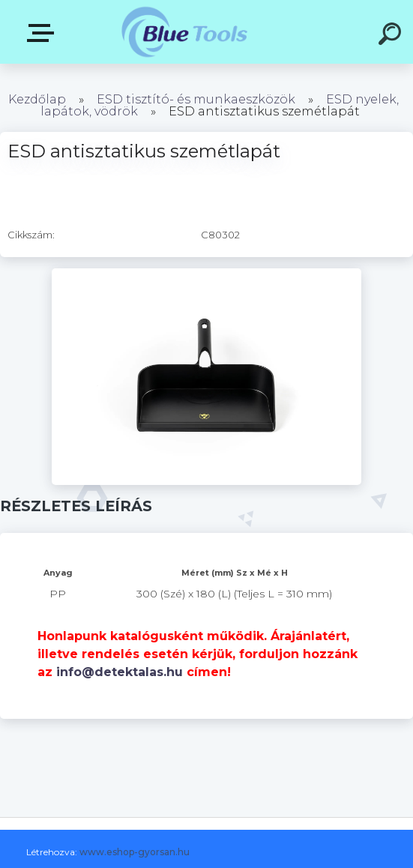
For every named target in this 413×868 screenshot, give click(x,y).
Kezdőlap (37, 99)
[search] (392, 36)
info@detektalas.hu (120, 672)
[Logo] (184, 32)
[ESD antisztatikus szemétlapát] (206, 274)
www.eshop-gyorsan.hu (135, 852)
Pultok (43, 33)
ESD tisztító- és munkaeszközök (196, 99)
